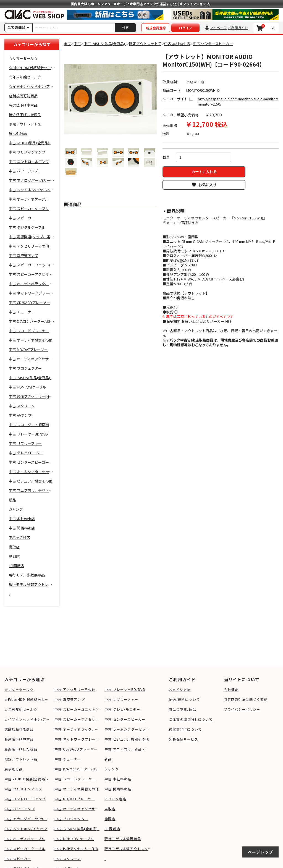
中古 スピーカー (18, 858)
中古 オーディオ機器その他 (77, 789)
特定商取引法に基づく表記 (246, 699)
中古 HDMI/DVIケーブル (74, 839)
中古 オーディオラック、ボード (78, 729)
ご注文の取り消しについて (191, 719)
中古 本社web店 (118, 779)
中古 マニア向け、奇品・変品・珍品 (128, 749)
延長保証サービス (184, 739)
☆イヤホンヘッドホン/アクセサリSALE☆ (28, 719)
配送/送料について (184, 699)
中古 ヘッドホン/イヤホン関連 (28, 829)
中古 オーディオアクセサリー (78, 809)
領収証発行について (185, 729)
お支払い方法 (180, 689)
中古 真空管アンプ (70, 699)
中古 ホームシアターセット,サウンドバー (128, 729)
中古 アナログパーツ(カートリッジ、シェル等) (28, 819)
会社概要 (231, 689)
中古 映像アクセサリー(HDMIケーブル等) (78, 849)
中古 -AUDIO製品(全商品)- (26, 779)
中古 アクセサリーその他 (75, 689)
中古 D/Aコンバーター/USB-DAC (78, 769)
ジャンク (112, 769)
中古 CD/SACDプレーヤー (76, 749)
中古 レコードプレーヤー (75, 779)
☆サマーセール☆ (19, 689)
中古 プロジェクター (71, 819)
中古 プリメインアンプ (23, 789)
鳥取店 (110, 809)
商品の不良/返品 (183, 709)
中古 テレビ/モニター (122, 709)
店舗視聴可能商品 (19, 729)
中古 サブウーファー (121, 699)
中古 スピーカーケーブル (25, 849)
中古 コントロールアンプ (25, 799)
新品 (108, 759)
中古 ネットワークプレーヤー (78, 739)
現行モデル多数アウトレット (128, 849)
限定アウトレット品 (21, 759)
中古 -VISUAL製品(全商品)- (77, 829)
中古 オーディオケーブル (25, 839)
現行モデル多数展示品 (123, 839)
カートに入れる (204, 172)
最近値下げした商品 (21, 749)
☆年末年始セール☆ (21, 709)
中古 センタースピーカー (125, 719)
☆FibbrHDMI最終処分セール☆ (28, 699)
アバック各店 (115, 799)
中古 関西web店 (118, 789)
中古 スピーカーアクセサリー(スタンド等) (78, 719)
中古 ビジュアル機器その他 (127, 739)
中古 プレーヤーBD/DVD (125, 689)
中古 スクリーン (68, 858)
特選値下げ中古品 (19, 739)
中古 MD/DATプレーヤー (75, 799)
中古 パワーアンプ (20, 809)
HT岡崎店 (112, 829)
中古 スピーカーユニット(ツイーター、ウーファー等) (78, 709)
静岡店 (110, 819)
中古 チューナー (68, 759)
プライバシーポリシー (242, 709)
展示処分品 (14, 769)
